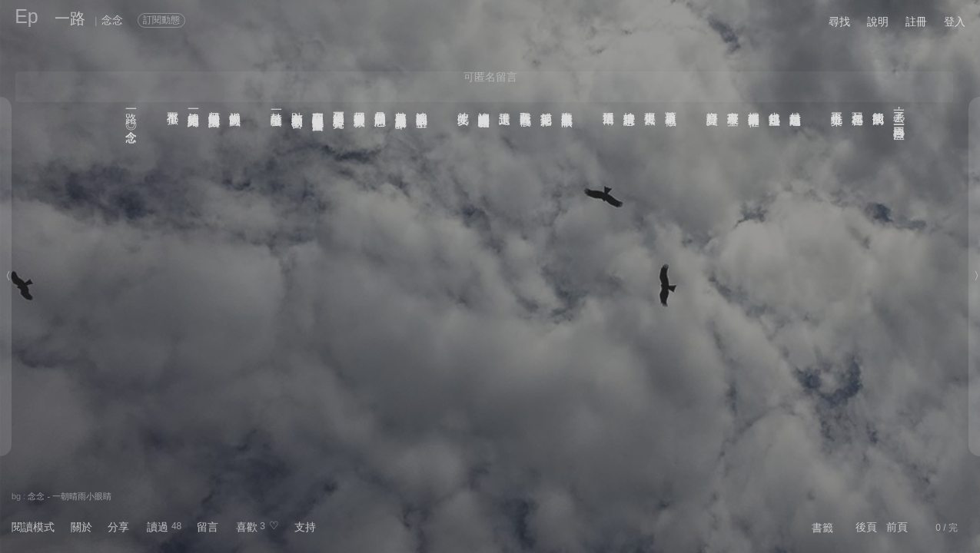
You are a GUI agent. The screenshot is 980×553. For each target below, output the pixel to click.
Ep (27, 16)
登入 (955, 22)
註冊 (916, 22)
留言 (208, 527)
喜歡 (247, 527)
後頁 (866, 527)
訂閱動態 (161, 20)
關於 (81, 527)
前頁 (897, 527)
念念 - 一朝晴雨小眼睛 (70, 496)
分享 (118, 527)
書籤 (822, 528)
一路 (70, 18)
